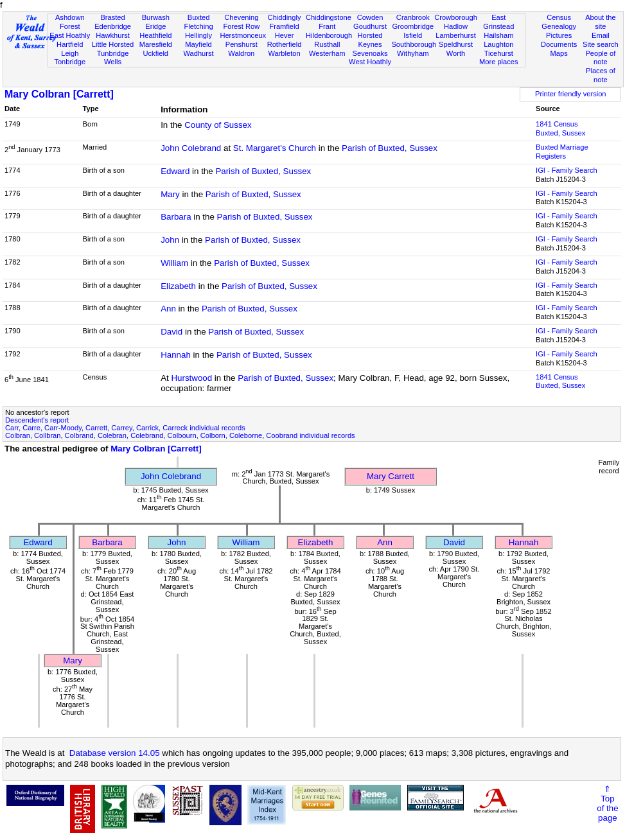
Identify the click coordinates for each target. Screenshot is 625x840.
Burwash (156, 17)
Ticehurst (499, 53)
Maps (559, 53)
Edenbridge (113, 26)
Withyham (413, 53)
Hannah (176, 355)
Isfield (413, 35)
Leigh (70, 53)
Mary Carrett (391, 476)
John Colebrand (191, 148)
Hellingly (198, 35)
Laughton (498, 44)
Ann (168, 309)
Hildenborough (329, 35)
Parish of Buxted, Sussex (390, 148)
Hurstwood (191, 378)
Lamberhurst (455, 35)
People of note (600, 58)
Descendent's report (37, 420)
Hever (285, 35)
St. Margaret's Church (275, 148)
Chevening (241, 17)
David (172, 332)
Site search (601, 44)
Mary (170, 194)
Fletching (199, 26)
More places (499, 62)
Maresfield (156, 44)
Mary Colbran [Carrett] (59, 94)
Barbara (176, 217)
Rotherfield (285, 44)
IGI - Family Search (567, 170)
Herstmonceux (243, 35)
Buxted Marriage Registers (562, 152)
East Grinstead (498, 22)
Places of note (601, 75)
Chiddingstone (329, 17)
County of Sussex (218, 125)
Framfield (284, 26)
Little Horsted (113, 44)
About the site (601, 22)
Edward (175, 171)
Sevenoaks (370, 53)
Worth (456, 53)
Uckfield (156, 53)
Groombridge (413, 26)
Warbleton (284, 53)
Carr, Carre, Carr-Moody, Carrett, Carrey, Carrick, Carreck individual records (125, 428)
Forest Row (241, 26)
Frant (327, 26)
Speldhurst (456, 44)
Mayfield (198, 44)
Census (559, 17)
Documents (559, 44)
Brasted (112, 17)
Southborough (414, 44)
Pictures (559, 35)
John (170, 240)
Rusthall (327, 44)
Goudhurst (370, 26)
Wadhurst (198, 53)
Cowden (370, 17)
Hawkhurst (112, 35)
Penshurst (242, 44)
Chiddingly (285, 17)
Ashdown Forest (70, 22)
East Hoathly (70, 35)
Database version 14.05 (115, 753)
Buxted (199, 17)
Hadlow (456, 26)
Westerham (327, 53)
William (174, 263)
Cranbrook (413, 17)
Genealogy (559, 26)
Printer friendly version (571, 94)
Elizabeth (178, 286)
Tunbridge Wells (113, 58)
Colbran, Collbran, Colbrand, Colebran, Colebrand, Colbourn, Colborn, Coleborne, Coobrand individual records (180, 435)
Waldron (241, 53)
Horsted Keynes (370, 40)
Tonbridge (70, 62)
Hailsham (498, 35)
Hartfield (70, 44)
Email (601, 35)
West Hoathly (370, 62)
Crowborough (456, 17)
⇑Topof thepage (607, 803)
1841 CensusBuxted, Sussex (560, 128)
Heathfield (155, 35)
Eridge (155, 26)
